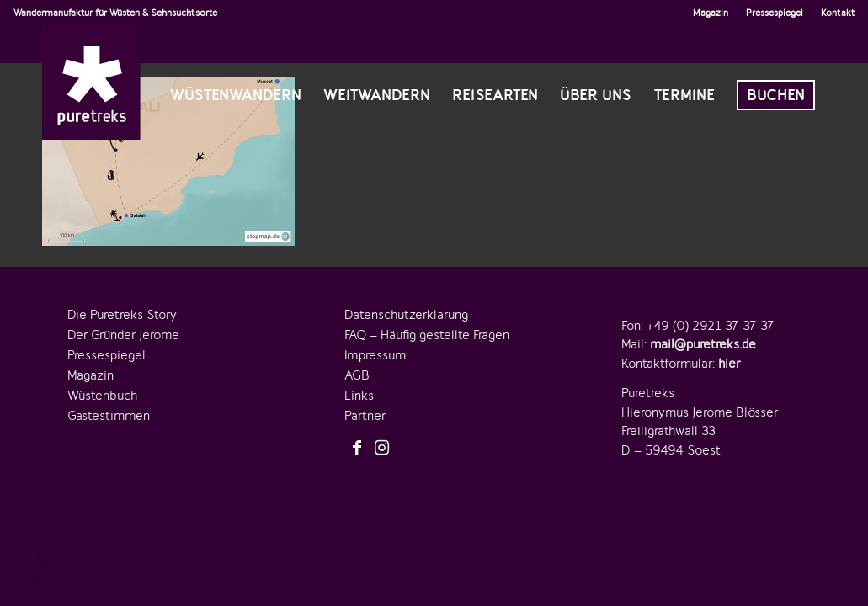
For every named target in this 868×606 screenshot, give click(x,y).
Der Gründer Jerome (123, 335)
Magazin (711, 13)
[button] (37, 569)
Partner (365, 416)
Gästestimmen (109, 416)
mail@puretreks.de (703, 344)
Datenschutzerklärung (406, 315)
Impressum (375, 355)
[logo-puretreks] (91, 82)
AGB (357, 375)
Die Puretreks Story (122, 315)
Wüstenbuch (102, 396)
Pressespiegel (775, 13)
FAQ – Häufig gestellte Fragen (427, 335)
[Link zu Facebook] (357, 449)
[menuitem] (711, 13)
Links (359, 396)
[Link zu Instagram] (382, 449)
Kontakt (838, 13)
